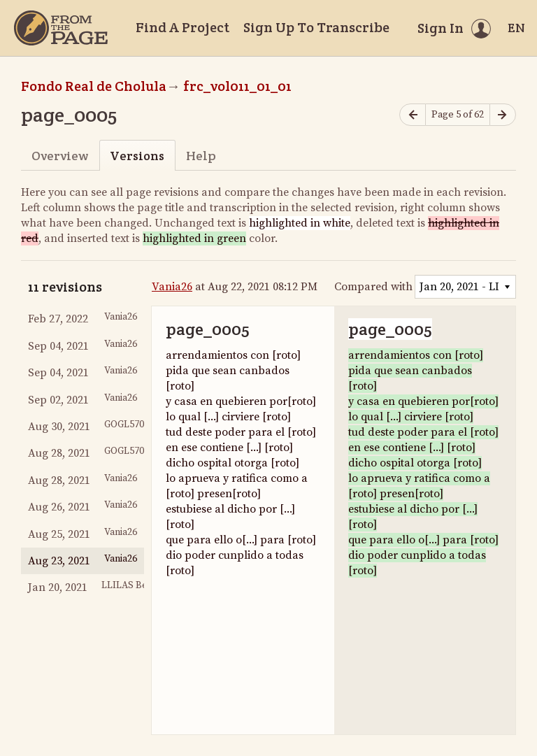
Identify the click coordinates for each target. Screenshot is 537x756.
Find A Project (182, 27)
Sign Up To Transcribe (316, 27)
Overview (60, 156)
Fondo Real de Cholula (94, 86)
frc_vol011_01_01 (237, 86)
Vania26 (172, 287)
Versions (137, 156)
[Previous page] (413, 115)
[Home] (61, 28)
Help (201, 156)
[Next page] (503, 115)
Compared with (373, 287)
